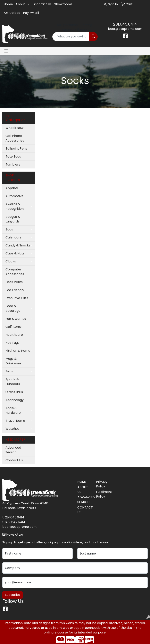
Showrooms (63, 4)
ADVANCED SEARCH (84, 500)
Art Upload (12, 13)
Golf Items (13, 327)
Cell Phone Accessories (15, 138)
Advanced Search (13, 450)
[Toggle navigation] (6, 51)
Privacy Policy (102, 484)
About (20, 4)
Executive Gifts (17, 298)
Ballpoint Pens (16, 148)
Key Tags (12, 343)
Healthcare (14, 335)
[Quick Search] (71, 37)
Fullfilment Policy (103, 494)
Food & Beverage (13, 308)
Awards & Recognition (15, 206)
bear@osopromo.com (125, 29)
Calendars (13, 237)
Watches (12, 429)
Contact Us (43, 4)
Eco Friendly (15, 290)
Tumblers (13, 164)
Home (8, 4)
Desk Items (14, 282)
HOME (82, 482)
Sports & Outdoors (13, 382)
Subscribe (12, 595)
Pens (9, 371)
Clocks (11, 261)
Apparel (12, 188)
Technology (15, 400)
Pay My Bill (31, 13)
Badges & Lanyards (13, 219)
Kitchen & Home (18, 351)
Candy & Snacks (18, 245)
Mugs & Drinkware (13, 361)
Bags (9, 229)
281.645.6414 (125, 24)
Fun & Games (16, 319)
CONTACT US (84, 510)
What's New (14, 128)
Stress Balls (14, 392)
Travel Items (15, 421)
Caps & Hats (15, 253)
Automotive (14, 196)
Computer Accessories (15, 272)
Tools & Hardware (13, 410)
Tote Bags (13, 156)
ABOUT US (83, 489)
